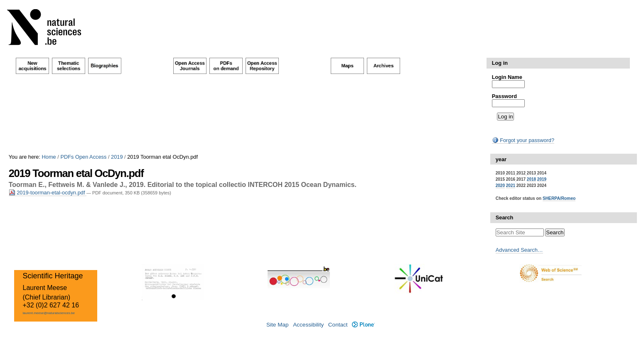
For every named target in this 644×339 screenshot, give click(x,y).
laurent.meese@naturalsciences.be (49, 313)
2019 (117, 157)
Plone (363, 325)
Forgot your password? (523, 140)
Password (504, 96)
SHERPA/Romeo (559, 198)
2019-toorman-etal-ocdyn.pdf (48, 193)
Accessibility (308, 325)
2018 (531, 179)
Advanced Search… (519, 250)
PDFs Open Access (83, 157)
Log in (500, 63)
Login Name (507, 77)
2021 (511, 185)
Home (49, 157)
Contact (338, 325)
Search (505, 217)
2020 (500, 185)
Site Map (278, 325)
